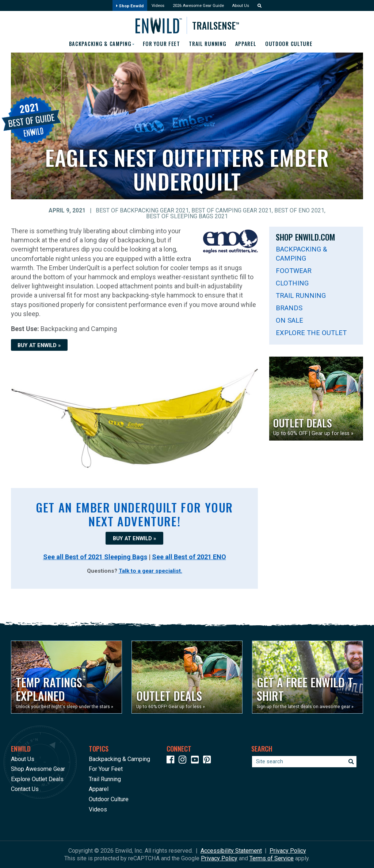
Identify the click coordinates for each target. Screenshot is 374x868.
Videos (154, 6)
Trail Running (210, 44)
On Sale (289, 321)
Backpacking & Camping (301, 254)
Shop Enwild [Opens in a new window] (123, 6)
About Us (247, 6)
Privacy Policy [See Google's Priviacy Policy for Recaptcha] (219, 858)
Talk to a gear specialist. (150, 571)
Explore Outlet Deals (37, 779)
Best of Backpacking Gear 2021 (142, 211)
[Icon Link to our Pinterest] (209, 761)
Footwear (294, 271)
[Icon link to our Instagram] (184, 761)
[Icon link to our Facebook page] (172, 761)
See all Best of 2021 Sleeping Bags (95, 557)
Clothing (292, 283)
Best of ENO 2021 (299, 211)
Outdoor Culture (296, 44)
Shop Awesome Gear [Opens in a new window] (38, 769)
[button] (266, 6)
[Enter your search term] (304, 762)
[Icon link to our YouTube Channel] (196, 761)
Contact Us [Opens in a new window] (25, 789)
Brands (289, 308)
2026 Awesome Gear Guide (199, 6)
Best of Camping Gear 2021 (232, 211)
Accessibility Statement (231, 851)
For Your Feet (160, 44)
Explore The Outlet (311, 333)
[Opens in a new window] (66, 677)
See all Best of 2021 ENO (189, 557)
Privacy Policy (288, 851)
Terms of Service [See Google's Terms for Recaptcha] (272, 858)
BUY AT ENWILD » (39, 346)
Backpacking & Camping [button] (94, 44)
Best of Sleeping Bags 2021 (187, 217)
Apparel (251, 44)
